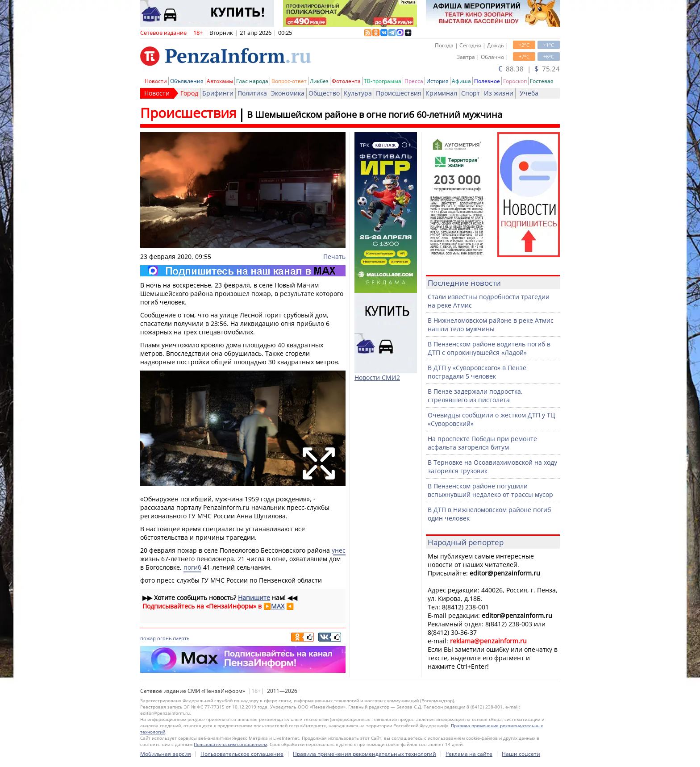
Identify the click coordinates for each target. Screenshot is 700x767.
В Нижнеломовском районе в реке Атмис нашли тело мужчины (491, 325)
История (437, 81)
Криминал (441, 93)
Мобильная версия (166, 754)
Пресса (414, 81)
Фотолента (346, 81)
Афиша (461, 81)
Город (189, 93)
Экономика (288, 93)
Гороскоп (515, 81)
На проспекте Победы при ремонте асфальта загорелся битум (482, 443)
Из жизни (499, 93)
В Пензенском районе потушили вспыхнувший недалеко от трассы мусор (490, 490)
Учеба (529, 93)
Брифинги (218, 93)
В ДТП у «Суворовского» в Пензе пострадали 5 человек (477, 372)
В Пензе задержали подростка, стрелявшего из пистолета (475, 396)
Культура (358, 93)
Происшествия (399, 93)
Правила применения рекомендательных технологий (365, 754)
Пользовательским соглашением (230, 744)
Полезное (487, 81)
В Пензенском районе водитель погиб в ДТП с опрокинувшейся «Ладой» (489, 348)
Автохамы (220, 81)
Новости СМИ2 (377, 377)
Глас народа (252, 81)
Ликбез (319, 81)
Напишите (254, 598)
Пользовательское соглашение (242, 754)
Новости (156, 81)
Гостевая (542, 81)
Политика (252, 93)
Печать (334, 256)
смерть (181, 638)
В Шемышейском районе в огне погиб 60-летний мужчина (375, 115)
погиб (192, 567)
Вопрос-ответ (289, 81)
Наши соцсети (521, 754)
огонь (164, 638)
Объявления (187, 81)
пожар (148, 638)
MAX (278, 606)
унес (339, 550)
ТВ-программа (383, 81)
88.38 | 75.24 (529, 69)
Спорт (471, 93)
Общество (324, 93)
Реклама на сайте (469, 754)
